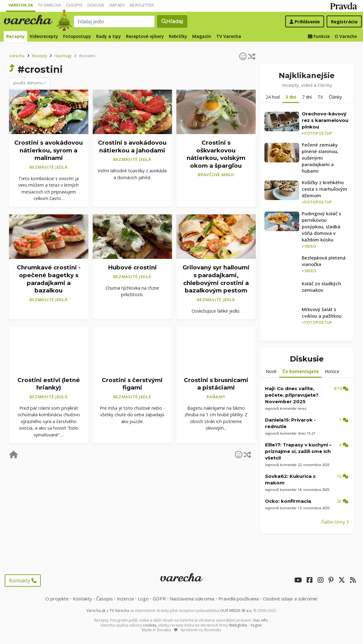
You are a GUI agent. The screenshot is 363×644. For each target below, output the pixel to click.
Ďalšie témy (335, 522)
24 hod (273, 97)
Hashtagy (63, 56)
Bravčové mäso (216, 175)
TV (320, 97)
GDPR (159, 599)
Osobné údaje (290, 599)
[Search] (114, 21)
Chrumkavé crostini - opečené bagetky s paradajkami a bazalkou (49, 279)
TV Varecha (49, 5)
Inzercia (125, 599)
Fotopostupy (77, 36)
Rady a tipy (109, 36)
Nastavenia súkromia (192, 599)
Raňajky (216, 397)
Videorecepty (44, 36)
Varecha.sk (21, 5)
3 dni (291, 97)
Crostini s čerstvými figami (132, 384)
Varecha (17, 56)
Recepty (15, 36)
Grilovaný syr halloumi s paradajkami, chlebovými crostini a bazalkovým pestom (216, 279)
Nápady (117, 5)
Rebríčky (178, 36)
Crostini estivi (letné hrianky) (49, 384)
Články (335, 97)
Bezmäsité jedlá (49, 167)
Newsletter (142, 5)
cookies (150, 625)
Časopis (74, 5)
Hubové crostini (132, 267)
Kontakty (23, 581)
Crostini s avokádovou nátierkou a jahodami (132, 147)
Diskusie (96, 5)
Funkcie (319, 36)
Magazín (202, 36)
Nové (271, 371)
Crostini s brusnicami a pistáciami (216, 384)
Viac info (260, 620)
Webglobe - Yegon (245, 625)
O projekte (57, 599)
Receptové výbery (145, 36)
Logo (143, 599)
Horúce (332, 371)
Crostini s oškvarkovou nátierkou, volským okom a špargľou (216, 154)
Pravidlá (239, 599)
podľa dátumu (28, 83)
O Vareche (346, 36)
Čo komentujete (301, 371)
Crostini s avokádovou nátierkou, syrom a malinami (49, 150)
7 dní (307, 97)
